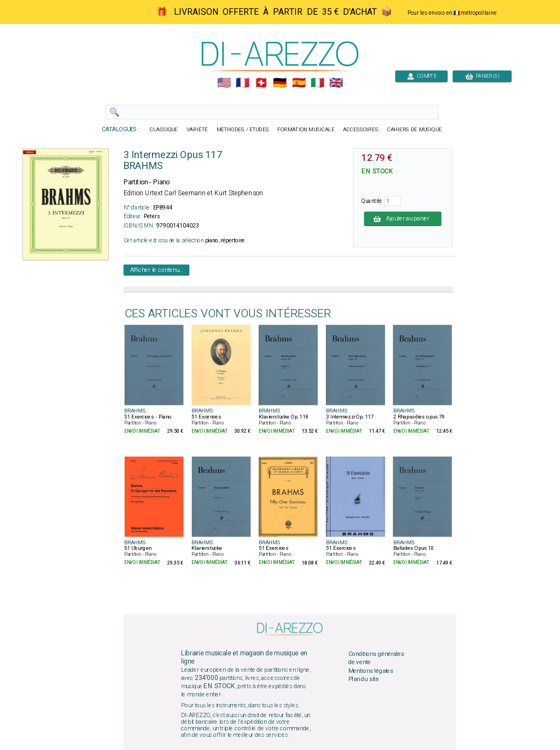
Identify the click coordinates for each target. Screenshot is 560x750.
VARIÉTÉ (197, 130)
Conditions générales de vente (376, 658)
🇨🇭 (261, 83)
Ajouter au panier (403, 218)
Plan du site (364, 679)
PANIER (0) (482, 76)
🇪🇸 (299, 83)
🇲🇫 (243, 83)
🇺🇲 (224, 83)
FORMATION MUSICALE (306, 130)
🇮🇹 (317, 83)
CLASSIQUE (164, 130)
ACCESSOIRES (361, 130)
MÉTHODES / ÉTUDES (243, 130)
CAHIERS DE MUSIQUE (415, 130)
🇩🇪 (280, 83)
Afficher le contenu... (157, 270)
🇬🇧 (336, 83)
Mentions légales (371, 671)
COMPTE (422, 76)
